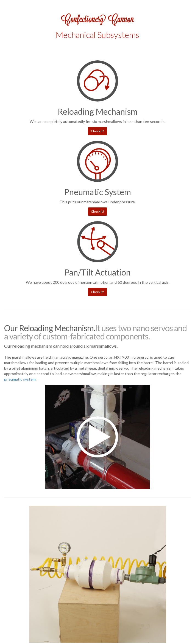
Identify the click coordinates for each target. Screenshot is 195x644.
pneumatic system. (20, 379)
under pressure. (122, 202)
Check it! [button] (98, 131)
